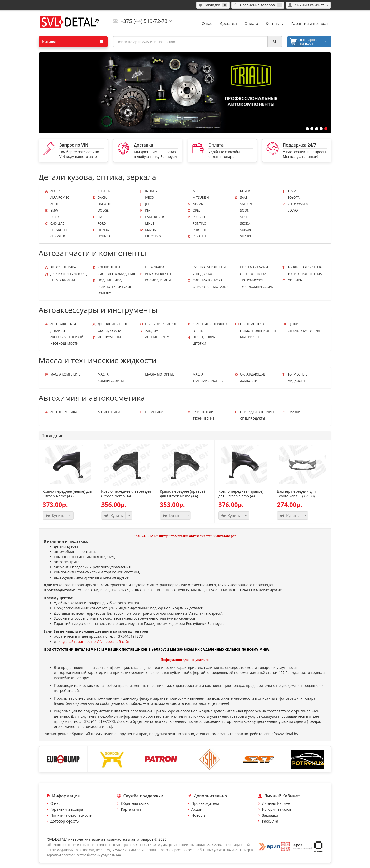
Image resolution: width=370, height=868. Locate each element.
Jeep (148, 204)
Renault (199, 236)
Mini (196, 191)
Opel (196, 210)
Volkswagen (298, 204)
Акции (197, 809)
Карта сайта (131, 809)
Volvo (293, 210)
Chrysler (58, 236)
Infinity (151, 191)
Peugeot (200, 217)
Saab (244, 198)
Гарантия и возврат (68, 809)
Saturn (246, 204)
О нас (55, 803)
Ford (102, 223)
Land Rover (155, 217)
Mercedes (153, 236)
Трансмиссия (252, 280)
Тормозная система (305, 274)
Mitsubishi (201, 198)
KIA (147, 210)
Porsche (200, 230)
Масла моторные (160, 374)
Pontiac (199, 223)
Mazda (151, 230)
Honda (104, 230)
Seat (244, 217)
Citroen (104, 191)
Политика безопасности (71, 815)
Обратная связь (135, 803)
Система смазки (254, 267)
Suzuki (246, 236)
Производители (205, 803)
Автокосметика (64, 412)
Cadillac (57, 223)
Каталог (73, 42)
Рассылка (270, 821)
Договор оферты (65, 821)
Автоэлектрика (63, 267)
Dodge (103, 210)
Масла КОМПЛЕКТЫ (66, 374)
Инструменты (109, 337)
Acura (55, 191)
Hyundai (105, 236)
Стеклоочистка (253, 274)
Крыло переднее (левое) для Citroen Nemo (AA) (67, 494)
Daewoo (105, 204)
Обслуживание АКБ (161, 324)
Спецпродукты (253, 419)
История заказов (277, 809)
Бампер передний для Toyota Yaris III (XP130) (296, 494)
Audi (54, 204)
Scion (245, 210)
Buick (55, 217)
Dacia (102, 198)
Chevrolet (59, 230)
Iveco (150, 198)
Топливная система (305, 267)
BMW (54, 210)
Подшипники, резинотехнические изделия (115, 287)
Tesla (292, 191)
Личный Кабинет (277, 803)
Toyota (293, 198)
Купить (55, 515)
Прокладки (155, 267)
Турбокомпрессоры (257, 287)
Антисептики (109, 412)
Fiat (101, 217)
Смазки (294, 412)
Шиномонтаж (252, 324)
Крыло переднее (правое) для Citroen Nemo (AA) (182, 494)
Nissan (198, 204)
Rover (245, 191)
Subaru (246, 230)
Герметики (154, 412)
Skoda (245, 223)
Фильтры (295, 280)
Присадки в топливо (258, 412)
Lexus (150, 223)
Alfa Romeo (60, 198)
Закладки (270, 815)
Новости (199, 815)
